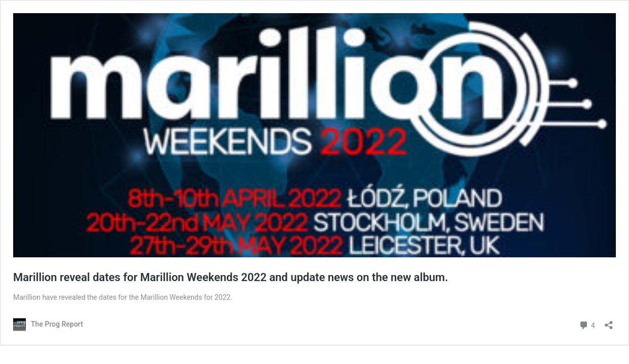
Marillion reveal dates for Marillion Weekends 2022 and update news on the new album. (230, 277)
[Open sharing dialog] (609, 322)
